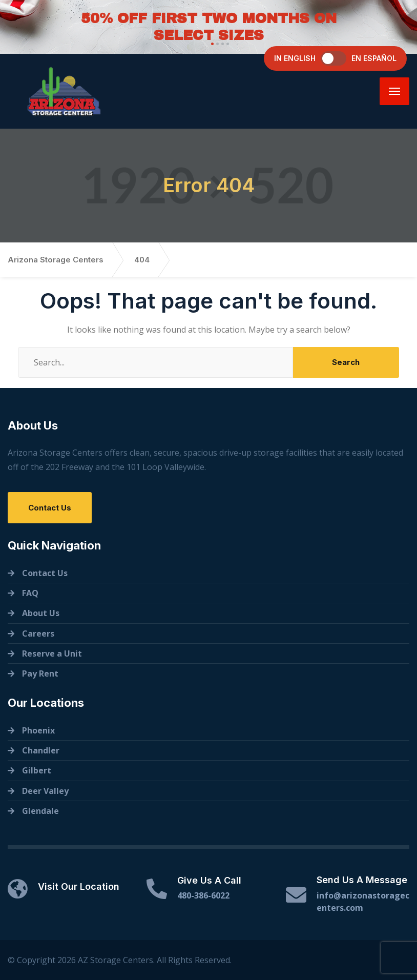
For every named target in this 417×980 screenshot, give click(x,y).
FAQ (30, 593)
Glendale (40, 811)
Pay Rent (40, 673)
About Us (41, 613)
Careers (38, 634)
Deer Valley (45, 791)
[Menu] (394, 91)
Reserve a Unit (52, 654)
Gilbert (37, 770)
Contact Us (50, 508)
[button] (211, 44)
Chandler (41, 750)
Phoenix (38, 730)
